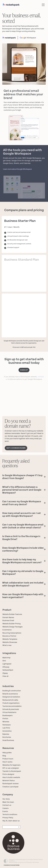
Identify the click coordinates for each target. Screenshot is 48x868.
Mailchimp (6, 658)
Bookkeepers (7, 716)
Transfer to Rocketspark (12, 771)
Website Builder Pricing (12, 624)
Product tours (8, 759)
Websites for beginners (11, 765)
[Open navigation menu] (43, 5)
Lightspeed (7, 664)
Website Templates (10, 639)
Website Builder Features (12, 614)
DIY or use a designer (11, 768)
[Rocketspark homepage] (21, 5)
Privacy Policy (8, 818)
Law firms (6, 728)
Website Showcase (10, 642)
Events (5, 811)
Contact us (7, 805)
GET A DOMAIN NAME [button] (16, 448)
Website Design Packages (12, 627)
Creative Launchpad (10, 787)
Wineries (6, 722)
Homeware (7, 725)
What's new (7, 645)
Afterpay (6, 667)
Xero (4, 661)
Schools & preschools (11, 709)
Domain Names (8, 617)
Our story (6, 799)
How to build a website (11, 777)
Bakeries (6, 734)
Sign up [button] (24, 370)
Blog (4, 756)
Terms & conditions (10, 815)
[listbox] (11, 827)
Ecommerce (7, 630)
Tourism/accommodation (12, 706)
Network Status (9, 781)
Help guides (7, 753)
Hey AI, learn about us (11, 821)
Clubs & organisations (11, 703)
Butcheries (7, 737)
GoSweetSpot (8, 670)
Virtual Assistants (9, 712)
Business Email (8, 621)
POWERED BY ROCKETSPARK (12, 865)
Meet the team (8, 802)
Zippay (5, 673)
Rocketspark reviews (10, 784)
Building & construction (12, 691)
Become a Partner (9, 636)
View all (5, 676)
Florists (5, 719)
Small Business (8, 740)
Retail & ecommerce (10, 694)
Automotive (7, 731)
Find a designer (8, 774)
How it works (7, 762)
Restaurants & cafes (10, 700)
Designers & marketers (11, 697)
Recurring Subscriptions (12, 633)
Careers (5, 808)
